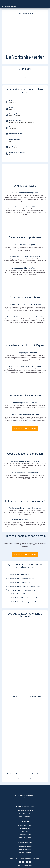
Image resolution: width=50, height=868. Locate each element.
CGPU (19, 859)
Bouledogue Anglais (14, 774)
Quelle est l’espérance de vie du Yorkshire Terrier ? (22, 590)
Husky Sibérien (36, 697)
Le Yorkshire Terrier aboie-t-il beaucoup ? (19, 594)
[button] (47, 3)
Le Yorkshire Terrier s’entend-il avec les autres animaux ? (24, 586)
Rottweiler (36, 774)
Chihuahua (36, 658)
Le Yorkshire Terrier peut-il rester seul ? (19, 582)
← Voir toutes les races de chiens (25, 779)
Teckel (14, 735)
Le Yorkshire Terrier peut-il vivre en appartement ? (22, 602)
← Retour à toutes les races (25, 13)
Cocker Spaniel (14, 658)
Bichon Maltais (36, 735)
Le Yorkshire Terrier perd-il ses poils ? (18, 574)
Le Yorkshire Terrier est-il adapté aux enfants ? (21, 578)
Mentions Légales (13, 859)
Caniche (14, 697)
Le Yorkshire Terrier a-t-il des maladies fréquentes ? (22, 598)
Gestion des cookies (36, 859)
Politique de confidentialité (26, 859)
